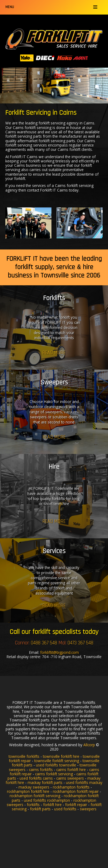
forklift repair (76, 805)
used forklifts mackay (84, 782)
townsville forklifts (24, 756)
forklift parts (40, 809)
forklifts (33, 805)
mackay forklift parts (45, 782)
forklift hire (52, 805)
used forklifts (65, 809)
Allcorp (89, 745)
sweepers (88, 809)
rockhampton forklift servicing (35, 796)
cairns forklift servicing (54, 774)
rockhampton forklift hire (28, 791)
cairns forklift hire (71, 770)
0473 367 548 (80, 643)
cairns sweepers (70, 778)
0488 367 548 (44, 643)
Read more (54, 353)
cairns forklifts (41, 770)
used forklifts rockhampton (47, 800)
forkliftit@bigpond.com (59, 652)
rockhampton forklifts (71, 787)
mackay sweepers (34, 787)
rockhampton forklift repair (76, 791)
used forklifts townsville (56, 765)
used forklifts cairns (36, 778)
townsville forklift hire (61, 756)
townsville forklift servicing (57, 761)
